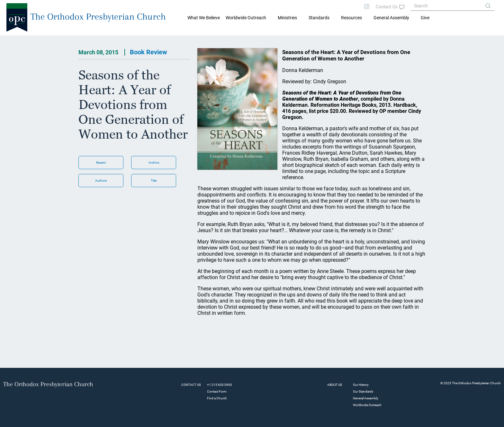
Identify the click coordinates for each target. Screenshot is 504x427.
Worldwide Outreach (367, 405)
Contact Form (217, 391)
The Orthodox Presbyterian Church (98, 17)
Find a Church (217, 398)
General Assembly (391, 18)
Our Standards (363, 391)
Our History (361, 385)
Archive (154, 163)
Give (425, 18)
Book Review (148, 52)
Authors (101, 181)
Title (154, 181)
